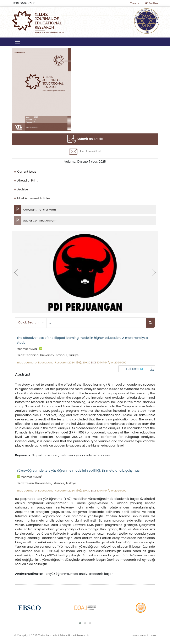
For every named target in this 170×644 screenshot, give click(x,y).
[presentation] (16, 272)
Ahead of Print (27, 180)
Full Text (140, 369)
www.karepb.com (144, 635)
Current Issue (27, 172)
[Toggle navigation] (18, 42)
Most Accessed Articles (34, 198)
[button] (31, 323)
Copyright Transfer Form (35, 209)
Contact (136, 3)
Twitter (152, 3)
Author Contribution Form (36, 220)
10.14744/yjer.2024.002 (112, 363)
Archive (23, 189)
